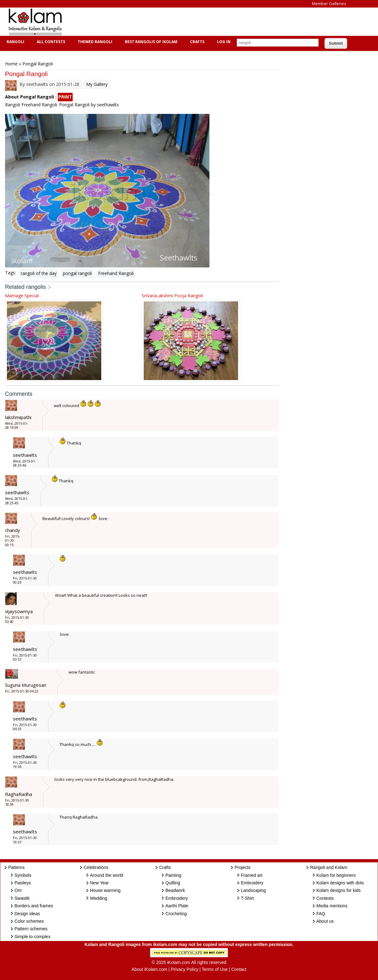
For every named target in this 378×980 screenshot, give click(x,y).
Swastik (22, 898)
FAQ (321, 914)
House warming (105, 890)
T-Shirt (247, 898)
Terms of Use (215, 969)
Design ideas (27, 914)
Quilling (173, 883)
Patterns (16, 867)
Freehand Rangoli (116, 273)
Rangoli (15, 42)
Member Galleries (329, 3)
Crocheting (176, 914)
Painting (173, 875)
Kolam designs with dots (340, 883)
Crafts (196, 42)
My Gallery (97, 84)
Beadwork (175, 890)
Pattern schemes (31, 929)
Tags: (11, 273)
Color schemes (29, 921)
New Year (99, 883)
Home (11, 64)
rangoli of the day (39, 273)
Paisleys (23, 883)
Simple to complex (32, 937)
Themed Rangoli (94, 42)
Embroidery (177, 898)
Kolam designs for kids (339, 890)
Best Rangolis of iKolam (150, 42)
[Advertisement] (184, 22)
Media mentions (332, 906)
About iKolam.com (149, 969)
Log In (224, 42)
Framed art (252, 875)
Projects (243, 867)
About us (325, 921)
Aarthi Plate (177, 906)
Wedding (99, 898)
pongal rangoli (77, 273)
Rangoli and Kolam (329, 867)
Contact (239, 969)
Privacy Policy (184, 969)
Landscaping (253, 890)
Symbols (23, 875)
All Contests (50, 42)
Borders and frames (34, 906)
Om (18, 890)
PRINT (65, 97)
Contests (325, 898)
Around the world (107, 875)
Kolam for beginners (336, 875)
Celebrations (96, 867)
